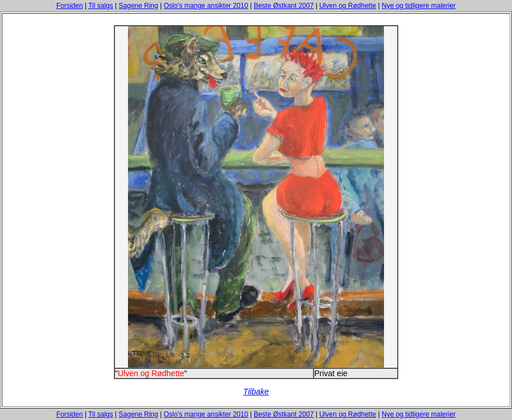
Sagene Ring (139, 6)
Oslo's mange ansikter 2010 (206, 6)
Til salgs (101, 6)
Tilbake (256, 392)
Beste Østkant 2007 (284, 6)
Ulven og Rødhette (348, 6)
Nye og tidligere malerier (419, 6)
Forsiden (70, 6)
